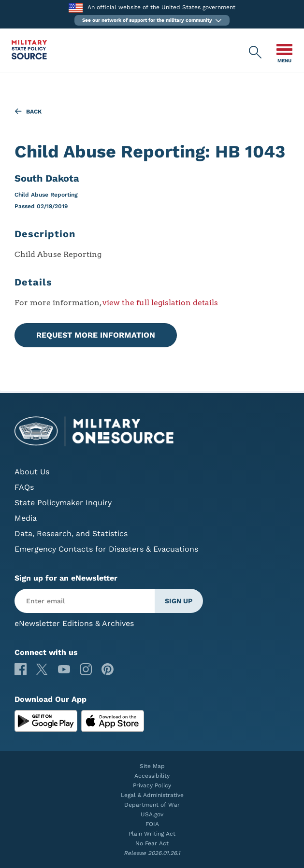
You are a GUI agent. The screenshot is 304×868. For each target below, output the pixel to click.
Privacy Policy (152, 785)
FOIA (152, 824)
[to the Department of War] (76, 7)
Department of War (152, 805)
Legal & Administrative (152, 795)
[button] (152, 20)
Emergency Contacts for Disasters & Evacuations (106, 549)
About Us (32, 472)
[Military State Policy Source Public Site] (29, 57)
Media (26, 518)
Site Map (152, 766)
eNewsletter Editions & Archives (74, 623)
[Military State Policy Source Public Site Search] (256, 53)
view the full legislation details (160, 303)
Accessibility (152, 776)
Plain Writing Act (152, 834)
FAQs (24, 487)
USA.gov (152, 814)
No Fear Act (152, 843)
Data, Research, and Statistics (71, 534)
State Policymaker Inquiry (63, 503)
